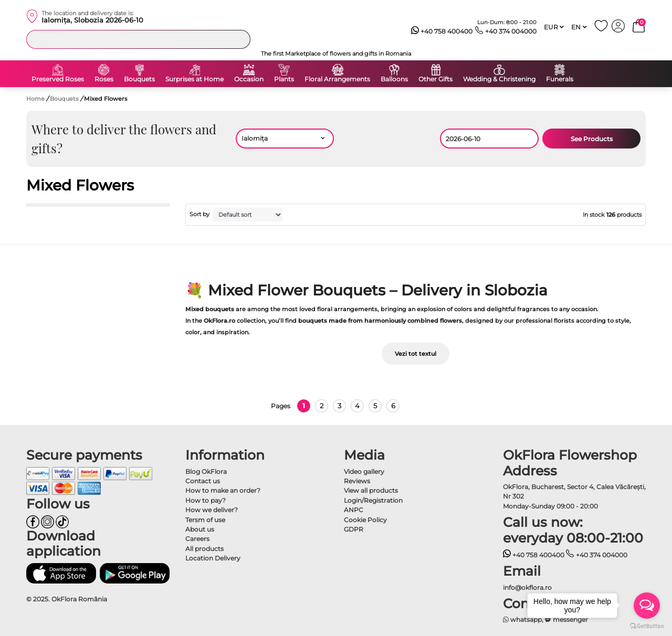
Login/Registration (373, 500)
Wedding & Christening (499, 79)
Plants (284, 79)
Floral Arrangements (337, 79)
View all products (371, 490)
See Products (592, 139)
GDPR (354, 529)
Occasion (249, 79)
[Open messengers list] (647, 606)
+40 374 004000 (506, 31)
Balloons (394, 79)
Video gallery (364, 471)
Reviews (357, 481)
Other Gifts (435, 79)
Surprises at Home (195, 79)
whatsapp (523, 619)
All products (204, 549)
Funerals (560, 79)
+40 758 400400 (442, 31)
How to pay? (206, 500)
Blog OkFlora (206, 471)
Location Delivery (213, 558)
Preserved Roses (58, 79)
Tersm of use (205, 520)
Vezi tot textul (416, 354)
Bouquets (139, 79)
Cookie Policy (365, 520)
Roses (104, 79)
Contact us (203, 481)
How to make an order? (223, 490)
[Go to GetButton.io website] (647, 626)
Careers (197, 539)
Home (35, 99)
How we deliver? (212, 510)
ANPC (354, 510)
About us (200, 529)
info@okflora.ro (527, 587)
